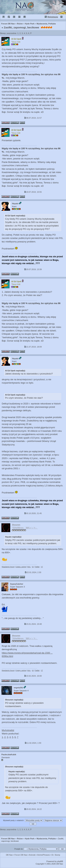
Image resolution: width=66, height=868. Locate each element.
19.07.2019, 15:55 (33, 192)
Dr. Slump (56, 855)
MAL (29, 567)
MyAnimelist (8, 730)
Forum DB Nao (8, 839)
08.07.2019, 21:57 (33, 118)
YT (42, 567)
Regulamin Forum (8, 567)
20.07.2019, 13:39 (33, 269)
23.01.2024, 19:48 (33, 624)
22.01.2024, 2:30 (33, 572)
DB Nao (9, 855)
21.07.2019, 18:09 (33, 347)
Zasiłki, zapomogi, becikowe (22, 27)
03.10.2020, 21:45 (33, 513)
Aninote (32, 855)
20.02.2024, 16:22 (33, 809)
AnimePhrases (44, 855)
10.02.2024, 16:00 (33, 676)
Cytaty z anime (21, 567)
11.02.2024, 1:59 (33, 743)
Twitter (37, 567)
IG (33, 567)
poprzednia (11, 33)
